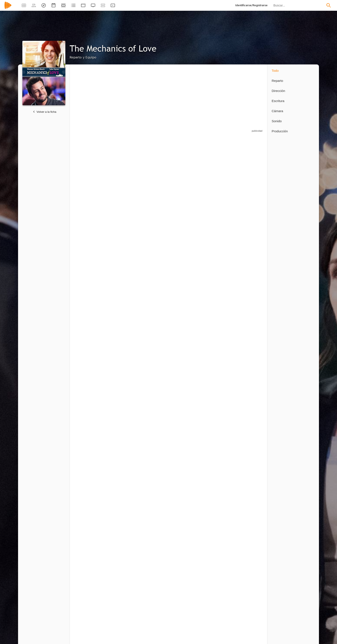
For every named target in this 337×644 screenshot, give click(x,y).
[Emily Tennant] (219, 177)
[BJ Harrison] (123, 233)
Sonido (277, 121)
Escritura (278, 101)
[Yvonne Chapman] (219, 233)
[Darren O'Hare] (120, 435)
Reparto (277, 81)
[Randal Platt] (88, 508)
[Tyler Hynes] (155, 177)
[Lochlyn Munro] (187, 177)
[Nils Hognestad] (88, 288)
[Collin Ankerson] (88, 583)
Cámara (277, 111)
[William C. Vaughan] (90, 233)
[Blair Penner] (249, 177)
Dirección (278, 91)
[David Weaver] (88, 362)
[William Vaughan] (249, 233)
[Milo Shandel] (155, 233)
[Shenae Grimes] (90, 177)
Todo (275, 71)
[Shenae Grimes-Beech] (123, 177)
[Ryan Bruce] (187, 233)
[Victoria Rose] (90, 435)
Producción (280, 131)
